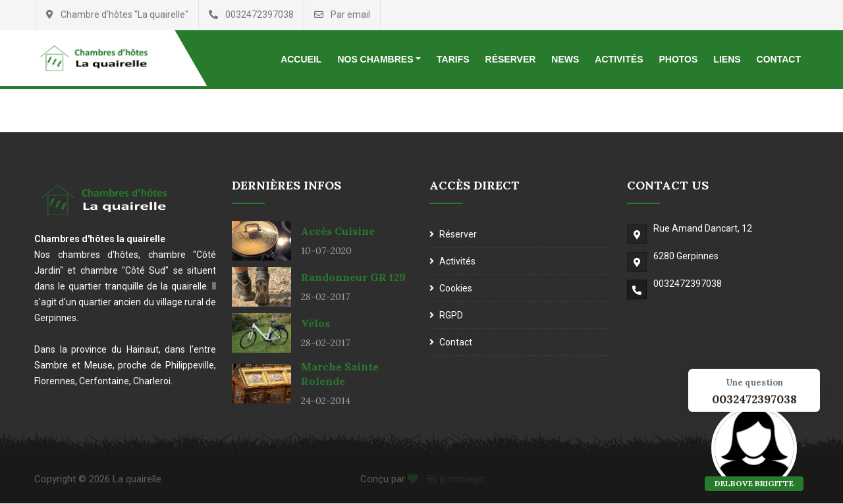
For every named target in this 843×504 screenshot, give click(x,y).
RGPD (451, 316)
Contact (779, 59)
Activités (619, 59)
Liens (727, 59)
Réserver (511, 59)
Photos (678, 59)
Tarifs (453, 59)
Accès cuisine (338, 232)
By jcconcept (454, 480)
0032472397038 (688, 284)
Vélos (315, 324)
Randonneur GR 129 (353, 278)
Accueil (301, 59)
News (565, 59)
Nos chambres (375, 59)
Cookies (456, 289)
